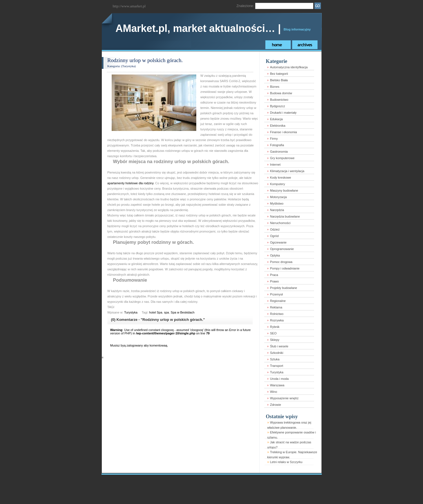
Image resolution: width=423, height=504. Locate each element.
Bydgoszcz (277, 106)
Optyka (275, 255)
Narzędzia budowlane (285, 216)
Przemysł (276, 294)
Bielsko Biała (279, 80)
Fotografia (277, 145)
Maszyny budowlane (284, 190)
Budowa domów (281, 93)
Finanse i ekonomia (283, 132)
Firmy (274, 139)
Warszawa (277, 385)
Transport (277, 366)
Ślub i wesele (279, 346)
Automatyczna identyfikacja (289, 67)
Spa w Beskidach (182, 312)
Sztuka (275, 359)
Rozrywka (277, 320)
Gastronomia (279, 152)
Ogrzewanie (278, 242)
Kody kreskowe (280, 178)
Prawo (274, 281)
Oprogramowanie (282, 249)
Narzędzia (277, 210)
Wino (273, 392)
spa (166, 312)
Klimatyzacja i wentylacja (287, 171)
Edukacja (276, 119)
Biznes (275, 87)
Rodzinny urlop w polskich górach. (145, 60)
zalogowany (135, 345)
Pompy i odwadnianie (285, 268)
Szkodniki (277, 353)
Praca (274, 275)
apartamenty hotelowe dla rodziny (131, 183)
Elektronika (277, 126)
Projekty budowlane (283, 288)
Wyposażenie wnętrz (284, 398)
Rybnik (275, 327)
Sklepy (275, 340)
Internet (275, 165)
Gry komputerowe (282, 158)
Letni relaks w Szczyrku (286, 462)
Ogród (274, 236)
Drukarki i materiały (283, 113)
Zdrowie (275, 405)
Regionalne (278, 301)
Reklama (276, 307)
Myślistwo (277, 203)
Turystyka (128, 66)
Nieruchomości (280, 223)
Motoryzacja (278, 197)
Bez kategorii (279, 74)
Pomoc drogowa (281, 262)
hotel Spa (156, 312)
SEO (273, 333)
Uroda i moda (279, 379)
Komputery (277, 184)
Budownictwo (279, 100)
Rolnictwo (277, 314)
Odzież (275, 229)
